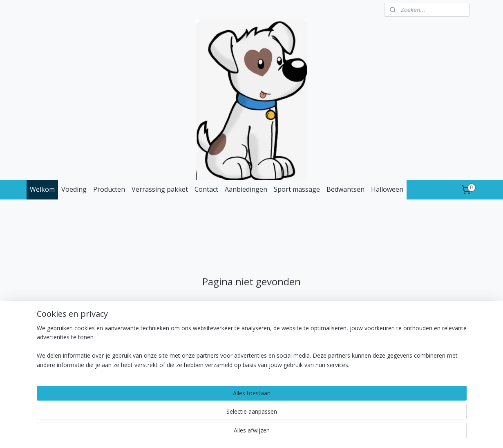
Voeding (74, 189)
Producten (109, 189)
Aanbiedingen (246, 189)
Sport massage (297, 189)
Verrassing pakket (160, 189)
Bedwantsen (345, 189)
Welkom (42, 189)
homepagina (283, 313)
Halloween (387, 189)
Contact (206, 189)
